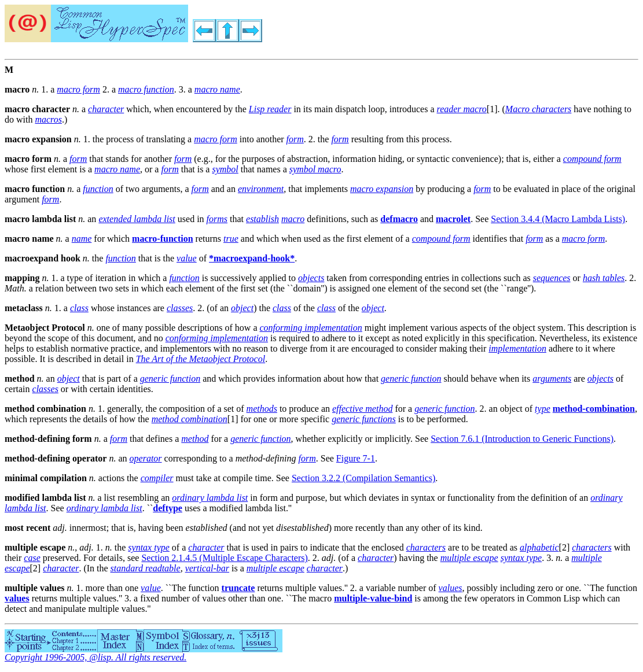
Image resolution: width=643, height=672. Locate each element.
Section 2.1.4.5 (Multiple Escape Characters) (224, 558)
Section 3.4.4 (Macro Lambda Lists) (558, 219)
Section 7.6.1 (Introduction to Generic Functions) (522, 439)
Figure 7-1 (356, 458)
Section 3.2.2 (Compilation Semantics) (363, 478)
